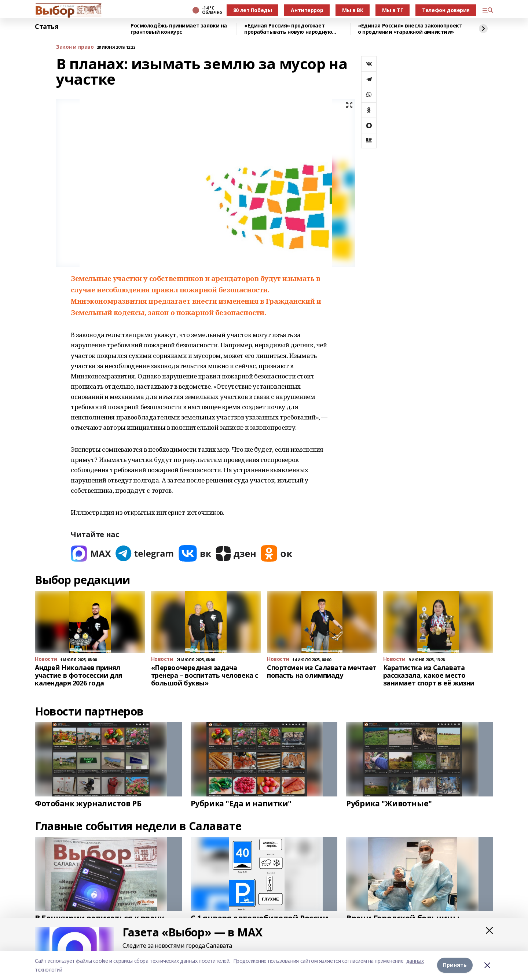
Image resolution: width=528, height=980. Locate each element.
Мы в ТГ (393, 10)
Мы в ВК (353, 10)
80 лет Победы (253, 10)
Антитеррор (307, 10)
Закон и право (75, 47)
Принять (455, 965)
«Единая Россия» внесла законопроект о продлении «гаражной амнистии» (410, 29)
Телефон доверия (446, 10)
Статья (47, 27)
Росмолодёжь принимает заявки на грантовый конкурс (179, 29)
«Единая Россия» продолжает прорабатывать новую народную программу (288, 29)
